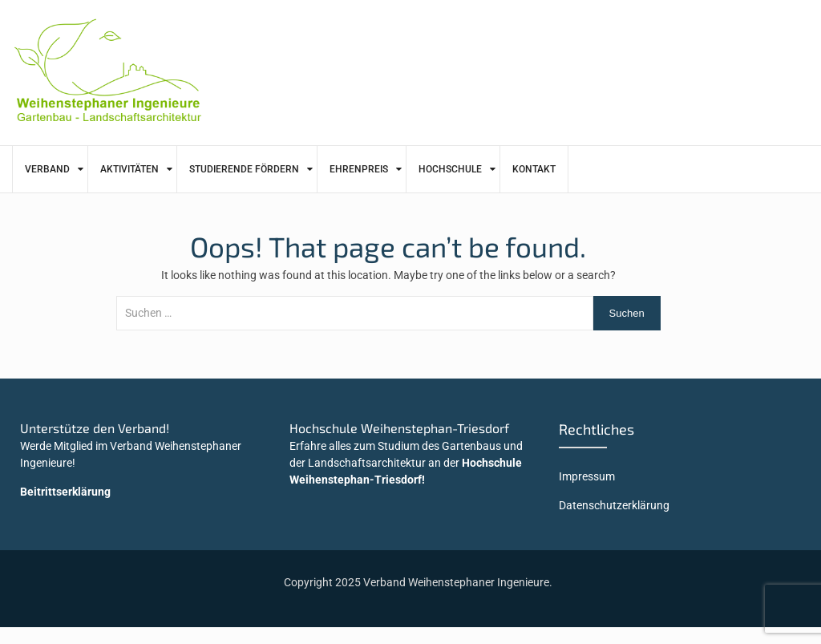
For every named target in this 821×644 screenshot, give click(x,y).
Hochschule (450, 169)
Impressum (587, 476)
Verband (47, 169)
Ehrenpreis (359, 169)
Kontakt (534, 169)
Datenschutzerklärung (614, 505)
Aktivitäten (129, 169)
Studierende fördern (244, 169)
